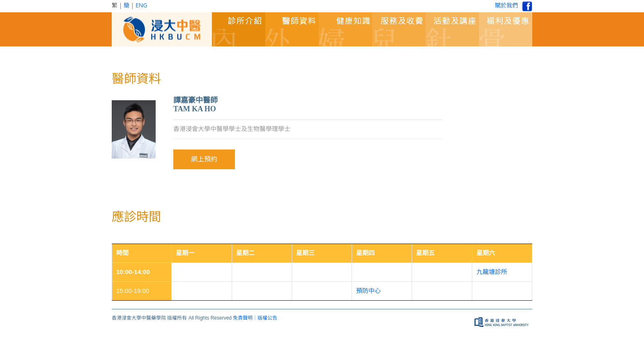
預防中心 (368, 291)
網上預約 (204, 159)
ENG (141, 5)
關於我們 (506, 5)
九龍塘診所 (492, 272)
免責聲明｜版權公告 (255, 318)
